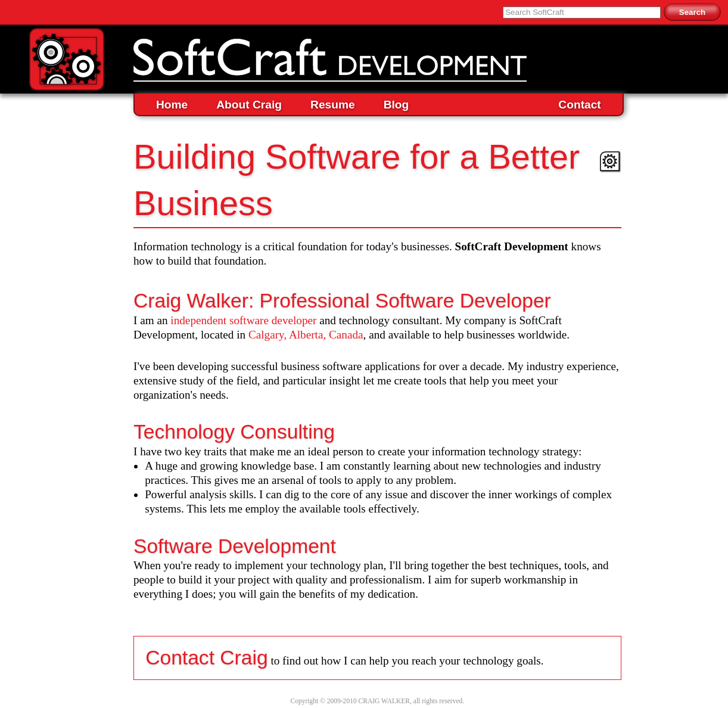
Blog (396, 105)
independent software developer (243, 320)
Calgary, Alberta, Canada (306, 335)
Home (172, 105)
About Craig (249, 105)
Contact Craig (206, 658)
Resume (333, 105)
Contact (579, 105)
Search (692, 12)
